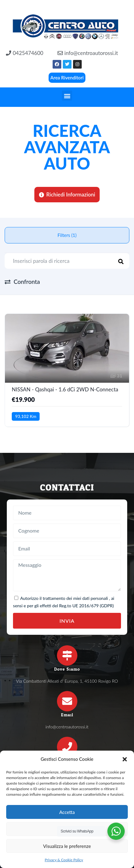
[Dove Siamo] (67, 655)
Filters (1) (67, 235)
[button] (125, 759)
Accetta (67, 812)
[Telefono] (67, 747)
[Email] (67, 701)
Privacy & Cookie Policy (64, 860)
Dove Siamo (67, 669)
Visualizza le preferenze (67, 846)
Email (67, 715)
